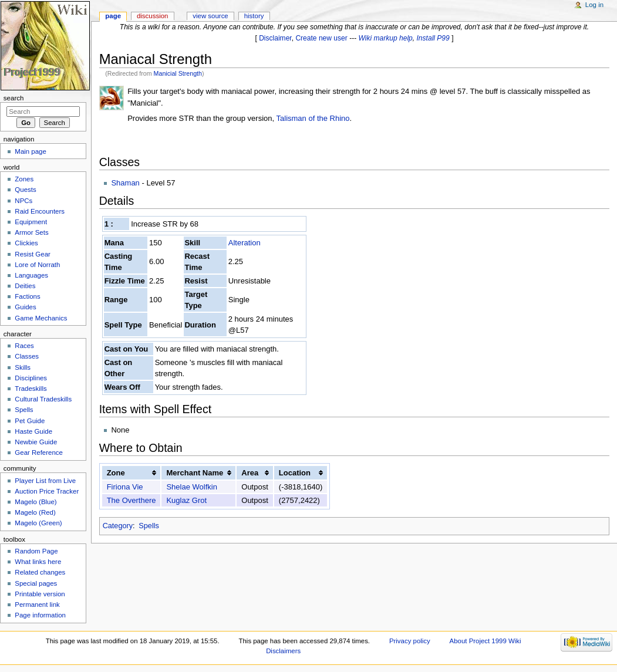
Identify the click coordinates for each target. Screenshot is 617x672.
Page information (40, 615)
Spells (149, 526)
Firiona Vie (125, 487)
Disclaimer (275, 38)
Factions (27, 296)
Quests (25, 190)
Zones (24, 179)
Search (14, 98)
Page (113, 16)
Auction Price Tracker (47, 491)
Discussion (152, 16)
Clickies (26, 243)
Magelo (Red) (35, 512)
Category (118, 526)
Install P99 (433, 38)
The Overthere (132, 500)
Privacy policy (410, 641)
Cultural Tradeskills (43, 399)
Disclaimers (283, 651)
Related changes (40, 572)
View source (210, 16)
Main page (31, 151)
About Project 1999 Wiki (485, 641)
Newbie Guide (36, 442)
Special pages (36, 583)
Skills (23, 367)
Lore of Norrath (37, 265)
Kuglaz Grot (186, 500)
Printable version (40, 594)
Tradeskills (31, 389)
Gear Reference (39, 452)
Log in (594, 5)
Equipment (31, 222)
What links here (38, 562)
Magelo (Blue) (36, 502)
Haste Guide (33, 431)
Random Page (36, 551)
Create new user (321, 38)
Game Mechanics (41, 318)
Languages (31, 275)
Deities (25, 286)
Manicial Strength (178, 73)
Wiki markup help (386, 38)
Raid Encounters (40, 211)
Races (24, 346)
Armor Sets (31, 232)
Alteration (245, 243)
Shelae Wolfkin (191, 487)
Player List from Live (45, 481)
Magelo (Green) (38, 523)
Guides (25, 307)
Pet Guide (30, 421)
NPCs (23, 201)
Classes (27, 356)
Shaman (125, 183)
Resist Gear (32, 254)
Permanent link (37, 605)
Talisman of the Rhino (313, 118)
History (254, 16)
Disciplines (31, 378)
